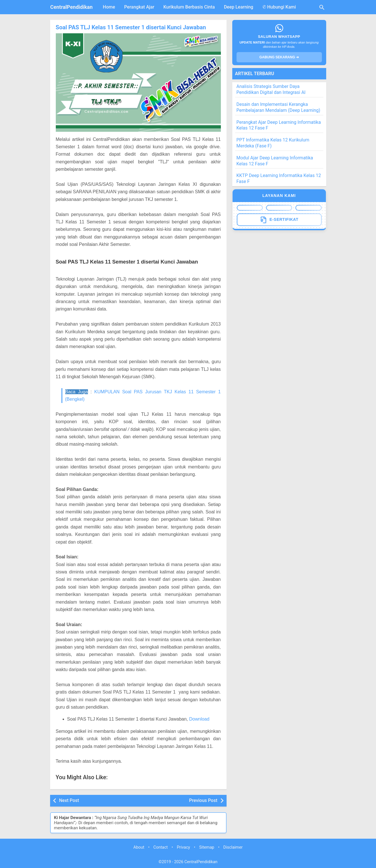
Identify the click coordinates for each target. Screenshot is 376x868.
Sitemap (207, 847)
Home (109, 7)
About (139, 847)
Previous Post (203, 800)
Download (199, 719)
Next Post (69, 800)
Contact (161, 847)
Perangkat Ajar (139, 7)
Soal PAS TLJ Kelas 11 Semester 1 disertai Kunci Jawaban (131, 27)
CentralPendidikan (72, 7)
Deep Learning (239, 7)
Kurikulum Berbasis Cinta (189, 7)
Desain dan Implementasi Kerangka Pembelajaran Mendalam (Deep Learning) (279, 107)
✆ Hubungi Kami (279, 7)
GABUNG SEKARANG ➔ (279, 57)
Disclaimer (233, 847)
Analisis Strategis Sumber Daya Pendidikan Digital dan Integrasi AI (271, 89)
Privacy (183, 847)
